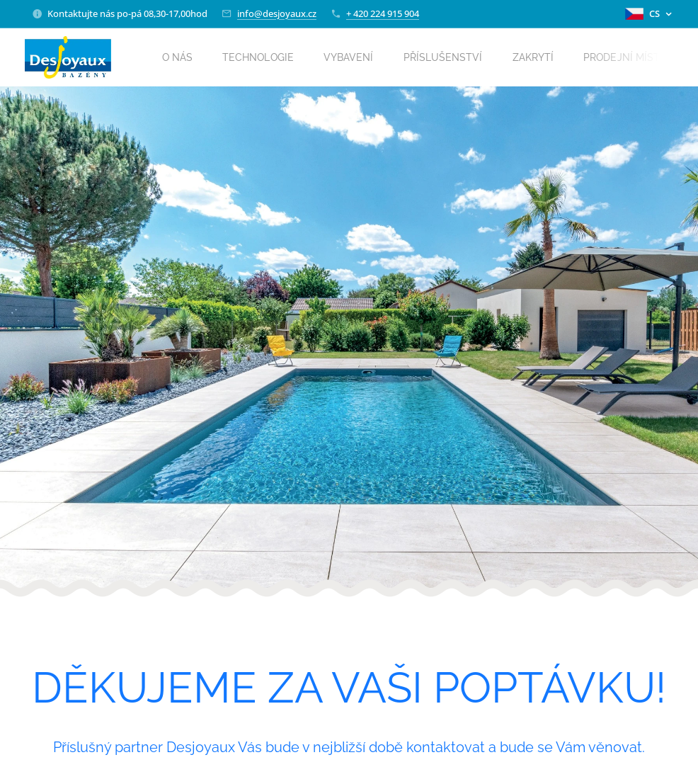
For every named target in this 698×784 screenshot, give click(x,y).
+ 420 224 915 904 (383, 13)
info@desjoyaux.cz (277, 13)
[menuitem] (186, 57)
